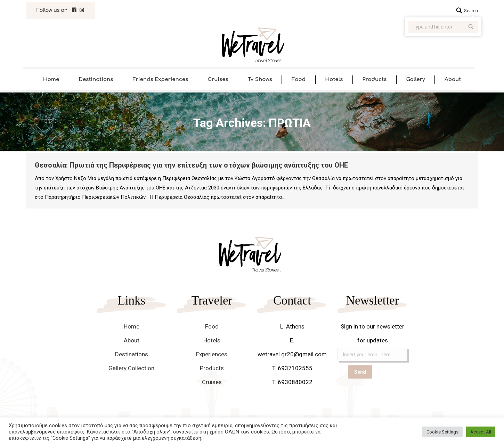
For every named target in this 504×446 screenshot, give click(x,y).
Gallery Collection (131, 368)
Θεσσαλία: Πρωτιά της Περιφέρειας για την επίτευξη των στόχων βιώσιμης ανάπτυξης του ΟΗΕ (191, 165)
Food (212, 326)
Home (132, 326)
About (132, 340)
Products (212, 368)
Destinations (132, 354)
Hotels (212, 340)
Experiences (212, 354)
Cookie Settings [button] (442, 432)
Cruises (212, 382)
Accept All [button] (481, 432)
